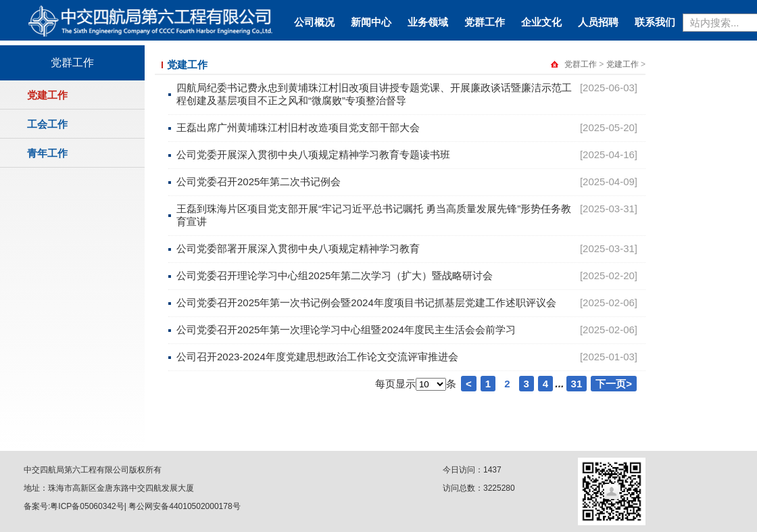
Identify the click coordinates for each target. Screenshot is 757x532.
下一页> (614, 384)
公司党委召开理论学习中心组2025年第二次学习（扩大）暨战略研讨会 (335, 275)
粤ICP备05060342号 (87, 506)
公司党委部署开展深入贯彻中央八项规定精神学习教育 (298, 248)
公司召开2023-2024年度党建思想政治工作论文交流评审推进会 (317, 357)
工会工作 (47, 124)
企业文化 (541, 22)
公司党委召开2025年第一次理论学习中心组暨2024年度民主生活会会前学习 (346, 330)
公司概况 (314, 22)
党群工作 (485, 22)
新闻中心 (371, 22)
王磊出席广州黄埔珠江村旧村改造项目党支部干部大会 (298, 127)
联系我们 (655, 22)
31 (577, 384)
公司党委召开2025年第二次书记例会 (259, 182)
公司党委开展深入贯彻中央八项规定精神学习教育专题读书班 (313, 154)
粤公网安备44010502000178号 (184, 506)
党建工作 (47, 95)
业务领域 (428, 22)
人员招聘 (598, 22)
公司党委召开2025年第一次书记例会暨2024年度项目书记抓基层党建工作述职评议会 (366, 303)
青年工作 (47, 153)
